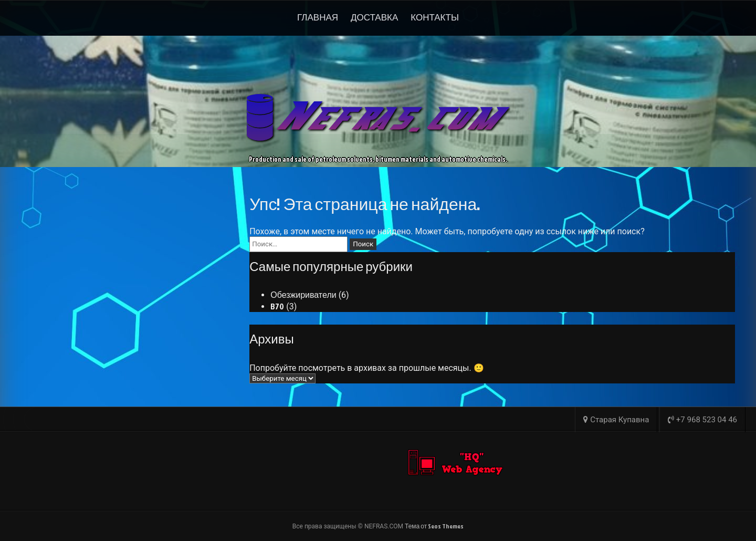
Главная (318, 17)
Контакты (435, 17)
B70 (277, 306)
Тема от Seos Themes (434, 526)
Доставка (374, 17)
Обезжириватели (303, 295)
